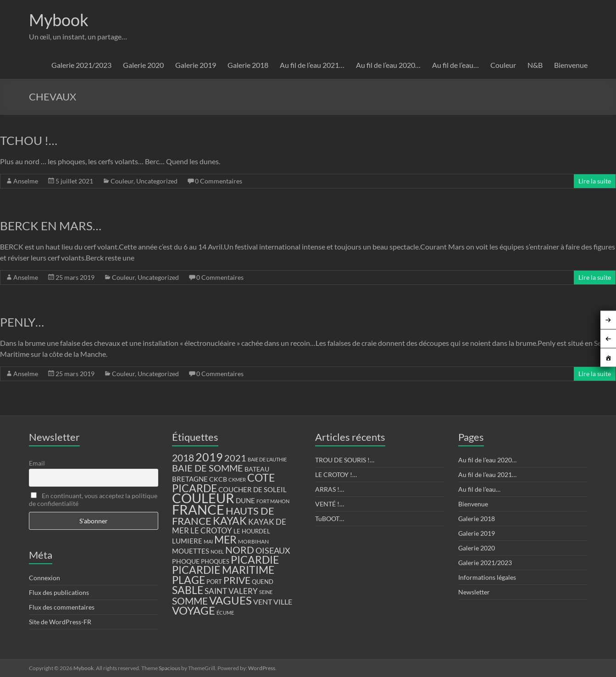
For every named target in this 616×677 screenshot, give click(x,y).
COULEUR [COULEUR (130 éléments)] (203, 498)
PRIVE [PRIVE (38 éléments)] (237, 580)
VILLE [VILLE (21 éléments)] (283, 602)
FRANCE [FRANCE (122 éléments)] (198, 510)
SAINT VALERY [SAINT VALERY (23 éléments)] (231, 591)
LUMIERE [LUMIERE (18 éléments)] (187, 541)
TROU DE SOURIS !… (345, 460)
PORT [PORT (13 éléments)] (214, 582)
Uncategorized (157, 181)
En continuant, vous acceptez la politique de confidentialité (93, 499)
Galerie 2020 (143, 65)
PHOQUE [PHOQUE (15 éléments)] (186, 561)
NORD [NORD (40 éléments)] (240, 550)
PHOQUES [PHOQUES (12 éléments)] (215, 562)
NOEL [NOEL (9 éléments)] (217, 552)
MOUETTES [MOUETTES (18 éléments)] (191, 551)
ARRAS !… (330, 489)
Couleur (503, 65)
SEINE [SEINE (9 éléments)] (266, 592)
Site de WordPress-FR (60, 622)
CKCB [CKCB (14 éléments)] (218, 479)
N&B (535, 65)
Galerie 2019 (196, 65)
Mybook (59, 20)
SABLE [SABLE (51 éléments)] (188, 590)
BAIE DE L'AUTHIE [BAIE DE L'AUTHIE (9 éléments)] (267, 459)
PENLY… (22, 322)
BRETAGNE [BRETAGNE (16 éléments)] (190, 479)
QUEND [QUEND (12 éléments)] (263, 582)
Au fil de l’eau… (455, 65)
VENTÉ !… (330, 504)
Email (37, 463)
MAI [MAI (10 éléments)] (208, 541)
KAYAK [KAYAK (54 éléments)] (230, 521)
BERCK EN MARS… (51, 226)
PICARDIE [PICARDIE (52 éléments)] (255, 560)
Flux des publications (59, 592)
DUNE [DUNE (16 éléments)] (245, 501)
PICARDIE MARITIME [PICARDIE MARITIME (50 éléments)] (223, 570)
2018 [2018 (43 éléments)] (183, 458)
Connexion (44, 578)
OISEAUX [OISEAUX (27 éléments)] (273, 550)
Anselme (26, 181)
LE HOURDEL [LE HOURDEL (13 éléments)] (252, 531)
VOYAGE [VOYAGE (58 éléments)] (194, 610)
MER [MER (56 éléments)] (225, 539)
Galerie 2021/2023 (81, 65)
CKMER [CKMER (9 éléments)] (237, 480)
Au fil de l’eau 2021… (312, 65)
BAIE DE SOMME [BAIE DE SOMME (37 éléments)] (208, 468)
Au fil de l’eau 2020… (388, 65)
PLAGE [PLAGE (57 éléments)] (189, 580)
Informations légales (487, 577)
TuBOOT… (330, 519)
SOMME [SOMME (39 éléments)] (190, 601)
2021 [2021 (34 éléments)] (235, 458)
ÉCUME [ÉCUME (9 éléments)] (225, 613)
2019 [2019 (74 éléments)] (209, 457)
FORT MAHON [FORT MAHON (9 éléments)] (273, 501)
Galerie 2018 (248, 65)
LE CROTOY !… (336, 474)
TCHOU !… (29, 140)
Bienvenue (571, 65)
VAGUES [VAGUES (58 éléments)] (230, 600)
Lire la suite (595, 181)
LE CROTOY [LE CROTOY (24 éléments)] (211, 530)
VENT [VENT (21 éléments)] (263, 602)
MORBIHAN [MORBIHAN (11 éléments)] (253, 541)
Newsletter (474, 592)
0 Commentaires (219, 181)
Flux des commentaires (62, 607)
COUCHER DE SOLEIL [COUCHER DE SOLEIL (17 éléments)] (253, 489)
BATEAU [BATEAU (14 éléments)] (257, 469)
